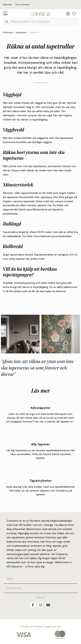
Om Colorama (22, 5)
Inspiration (21, 32)
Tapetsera (34, 32)
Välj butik (7, 5)
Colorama (8, 32)
